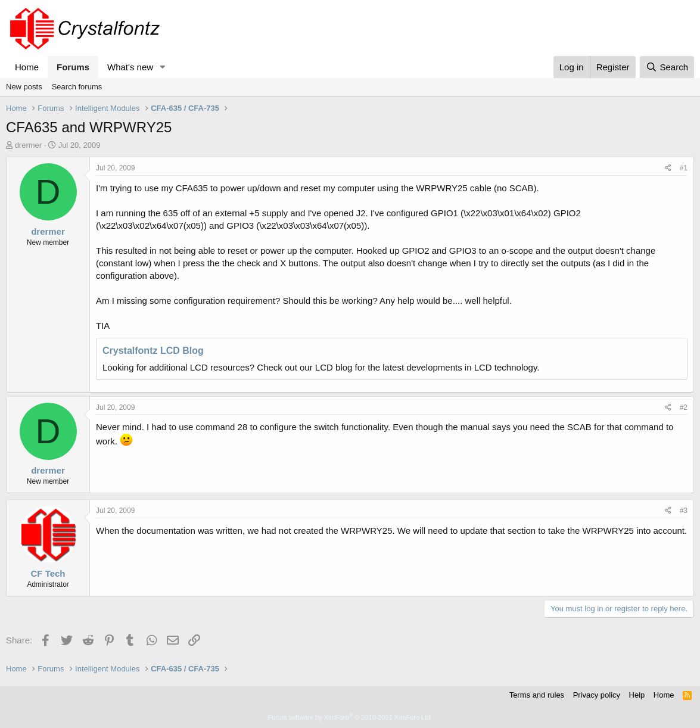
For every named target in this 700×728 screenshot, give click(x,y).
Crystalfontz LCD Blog (153, 351)
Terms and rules (537, 695)
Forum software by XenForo (350, 717)
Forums (73, 67)
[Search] (667, 67)
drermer (29, 145)
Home (27, 67)
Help (637, 695)
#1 (684, 168)
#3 (684, 511)
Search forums (77, 87)
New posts (24, 87)
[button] (163, 67)
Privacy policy (597, 695)
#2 (684, 407)
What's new (130, 67)
